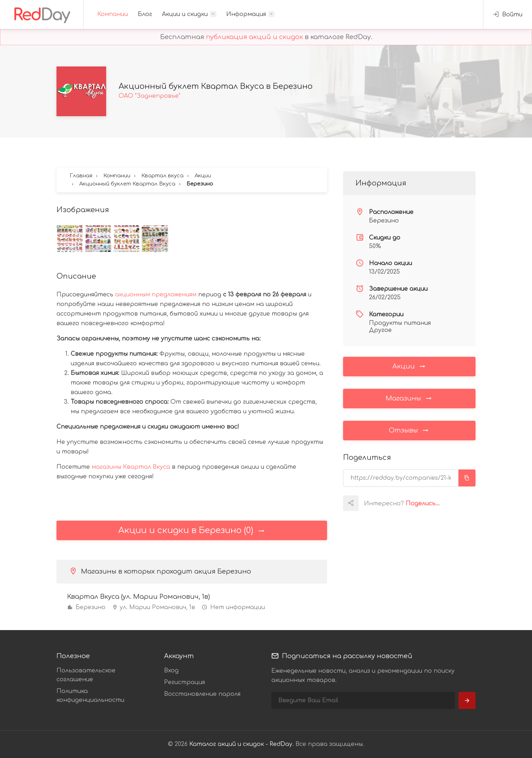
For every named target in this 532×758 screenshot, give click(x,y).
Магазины (409, 398)
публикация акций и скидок (254, 37)
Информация (246, 14)
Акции (409, 366)
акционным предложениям (156, 295)
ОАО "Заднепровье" (150, 96)
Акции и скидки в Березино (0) (192, 530)
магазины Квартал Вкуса (131, 467)
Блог (145, 14)
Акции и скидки (185, 14)
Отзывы (409, 430)
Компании (113, 14)
